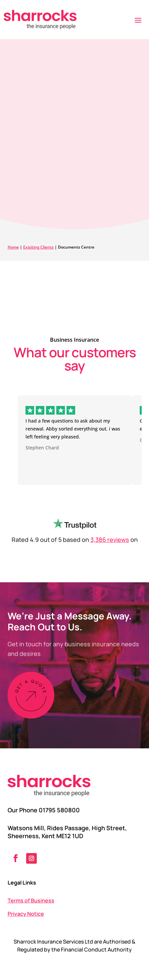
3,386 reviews (110, 540)
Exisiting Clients (38, 247)
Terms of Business (31, 900)
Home (13, 247)
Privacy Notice (26, 914)
